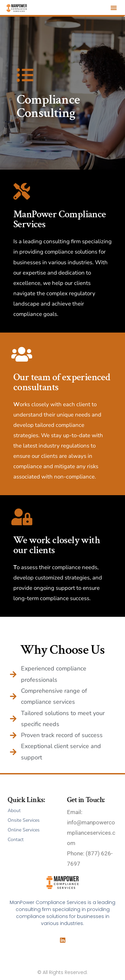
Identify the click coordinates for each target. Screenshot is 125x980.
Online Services (24, 830)
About (14, 811)
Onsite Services (24, 820)
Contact (16, 840)
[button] (114, 8)
